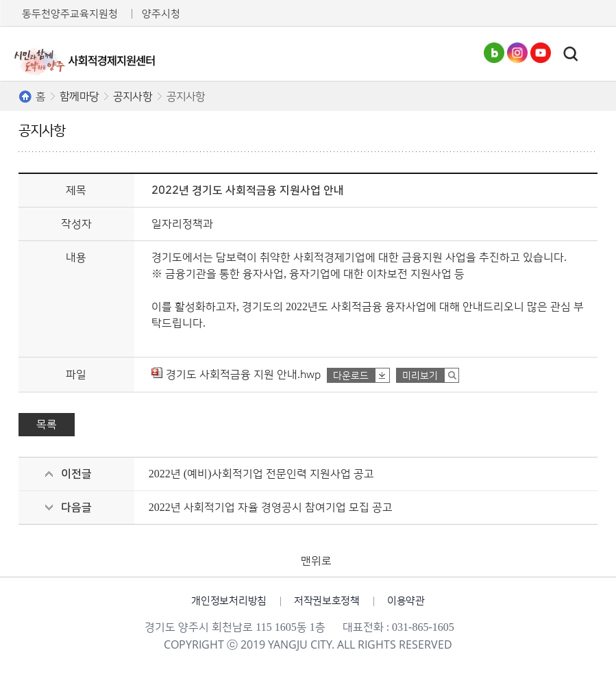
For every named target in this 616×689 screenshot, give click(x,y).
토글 (571, 54)
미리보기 (420, 376)
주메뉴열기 (595, 54)
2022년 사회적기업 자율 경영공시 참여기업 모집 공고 (271, 508)
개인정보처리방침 (229, 601)
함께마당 (79, 97)
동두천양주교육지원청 (70, 14)
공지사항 (133, 97)
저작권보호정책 (327, 601)
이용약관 (406, 601)
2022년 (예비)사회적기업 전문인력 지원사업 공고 (261, 474)
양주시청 (161, 14)
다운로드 (351, 376)
